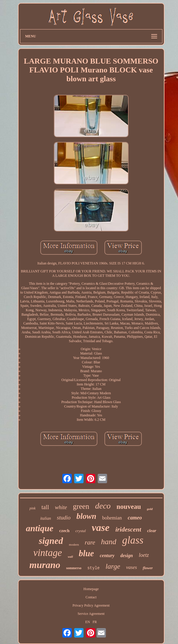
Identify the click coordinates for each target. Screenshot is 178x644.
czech (64, 531)
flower (148, 568)
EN (88, 622)
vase (101, 528)
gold (150, 509)
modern (74, 544)
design (127, 556)
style (94, 568)
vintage (48, 553)
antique (40, 528)
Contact (91, 597)
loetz (144, 555)
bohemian (112, 518)
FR (95, 622)
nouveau (129, 507)
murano (45, 565)
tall (45, 507)
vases (131, 567)
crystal (80, 531)
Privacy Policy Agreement (91, 605)
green (81, 506)
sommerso (74, 568)
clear (152, 531)
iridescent (128, 529)
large (113, 566)
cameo (135, 518)
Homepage (91, 589)
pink (33, 508)
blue (86, 553)
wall (70, 557)
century (107, 556)
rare (90, 542)
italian (46, 518)
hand (109, 542)
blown (86, 516)
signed (51, 541)
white (61, 507)
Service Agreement (91, 614)
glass (133, 540)
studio (64, 518)
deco (103, 506)
